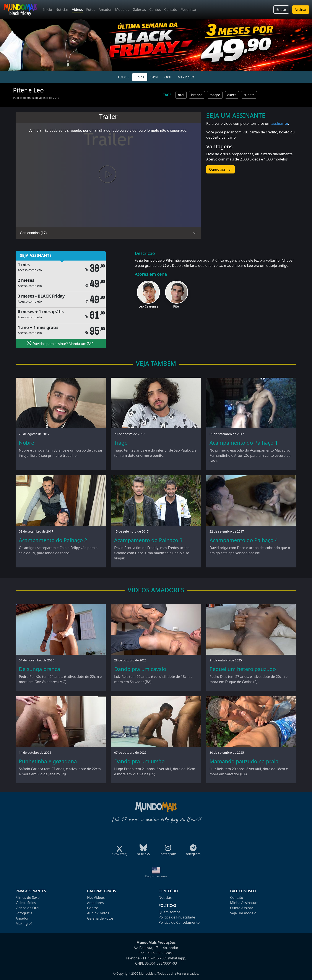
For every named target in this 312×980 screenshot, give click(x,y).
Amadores (95, 903)
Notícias (62, 10)
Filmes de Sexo (28, 897)
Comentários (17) (33, 233)
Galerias (139, 10)
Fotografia (24, 913)
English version (156, 876)
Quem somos (169, 912)
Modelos (122, 10)
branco (197, 95)
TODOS (123, 77)
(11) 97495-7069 (154, 958)
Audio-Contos (98, 913)
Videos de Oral (27, 908)
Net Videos (96, 897)
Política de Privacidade (177, 917)
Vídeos (77, 10)
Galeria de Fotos (100, 918)
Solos (140, 77)
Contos (155, 10)
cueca (232, 95)
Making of (24, 923)
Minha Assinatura (244, 903)
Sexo (154, 77)
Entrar (281, 10)
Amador (105, 10)
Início (48, 10)
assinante (280, 123)
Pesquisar (189, 10)
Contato (171, 10)
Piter (177, 306)
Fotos (91, 10)
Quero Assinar (242, 908)
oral (181, 95)
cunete (249, 95)
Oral (168, 77)
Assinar (301, 10)
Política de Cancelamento (179, 922)
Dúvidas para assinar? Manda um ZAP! (61, 343)
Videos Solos (26, 903)
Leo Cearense (148, 306)
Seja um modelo (243, 913)
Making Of (186, 77)
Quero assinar (220, 169)
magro (215, 95)
